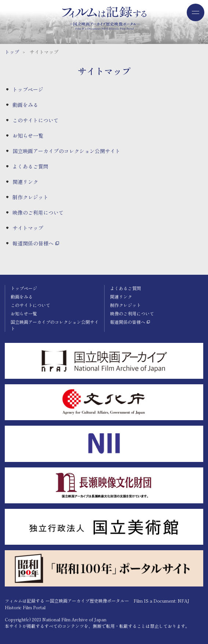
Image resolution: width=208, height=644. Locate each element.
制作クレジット (30, 197)
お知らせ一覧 (28, 136)
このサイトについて (36, 120)
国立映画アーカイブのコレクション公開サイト (66, 151)
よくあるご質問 (30, 166)
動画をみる (25, 105)
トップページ (28, 89)
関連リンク (25, 182)
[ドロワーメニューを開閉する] (196, 12)
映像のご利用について (38, 212)
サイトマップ (28, 228)
